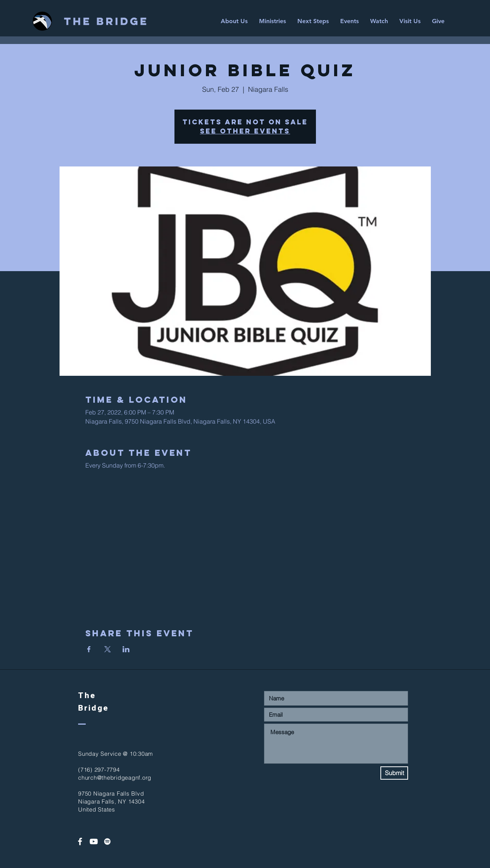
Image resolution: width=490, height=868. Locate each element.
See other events (245, 131)
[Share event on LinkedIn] (126, 649)
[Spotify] (107, 841)
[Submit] (394, 773)
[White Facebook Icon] (80, 841)
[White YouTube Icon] (94, 841)
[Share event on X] (108, 649)
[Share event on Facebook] (89, 649)
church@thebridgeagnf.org (115, 778)
